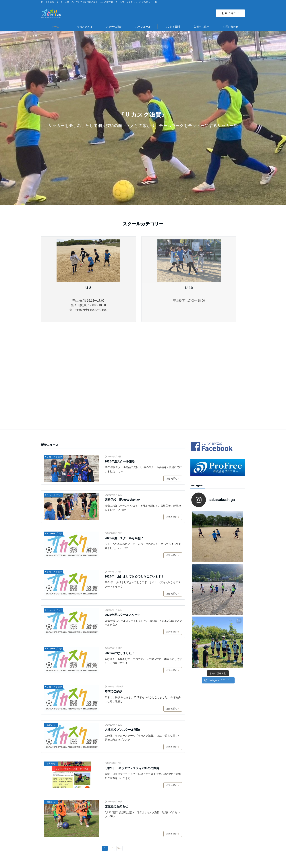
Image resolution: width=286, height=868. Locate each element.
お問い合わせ (230, 13)
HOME (116, 795)
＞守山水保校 (121, 832)
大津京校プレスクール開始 (122, 638)
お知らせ (51, 634)
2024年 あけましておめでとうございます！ (134, 485)
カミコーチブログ (53, 365)
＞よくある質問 (192, 795)
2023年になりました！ (120, 562)
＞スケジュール (122, 842)
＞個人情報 (189, 816)
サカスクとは (85, 27)
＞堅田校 (117, 821)
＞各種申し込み (192, 800)
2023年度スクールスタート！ (124, 523)
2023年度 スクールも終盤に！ (125, 447)
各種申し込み (201, 27)
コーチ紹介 (119, 805)
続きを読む (173, 387)
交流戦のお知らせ (116, 715)
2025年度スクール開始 (120, 370)
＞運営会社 (189, 805)
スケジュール (143, 27)
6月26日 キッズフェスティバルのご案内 (132, 677)
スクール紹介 (114, 27)
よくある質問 (172, 27)
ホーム (55, 27)
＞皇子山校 (119, 826)
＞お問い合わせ (192, 811)
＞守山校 (117, 816)
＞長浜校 (117, 837)
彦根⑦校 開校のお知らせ (122, 408)
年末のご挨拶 (113, 600)
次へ (119, 757)
